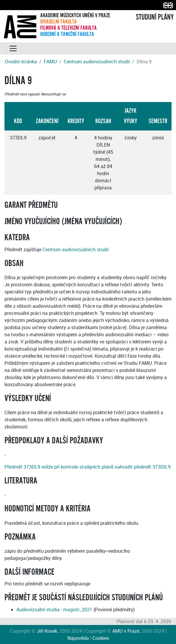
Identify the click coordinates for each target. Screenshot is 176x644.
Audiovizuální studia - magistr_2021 (54, 610)
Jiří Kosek (47, 631)
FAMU (50, 62)
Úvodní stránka (21, 62)
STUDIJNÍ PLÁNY (155, 17)
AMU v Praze (126, 631)
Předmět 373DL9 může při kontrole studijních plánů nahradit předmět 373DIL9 (88, 467)
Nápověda (78, 638)
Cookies (101, 638)
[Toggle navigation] (13, 48)
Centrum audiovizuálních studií (97, 62)
